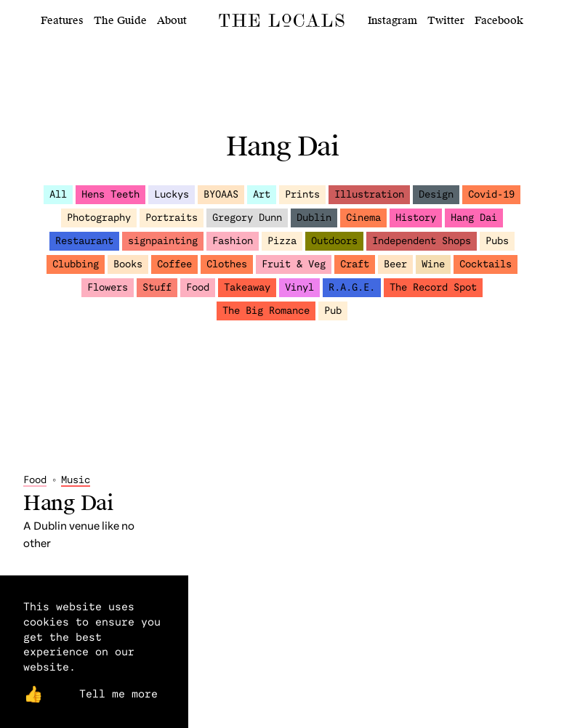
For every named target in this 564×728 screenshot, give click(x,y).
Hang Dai (474, 223)
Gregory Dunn (247, 223)
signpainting (163, 247)
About (172, 21)
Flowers (108, 293)
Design (436, 200)
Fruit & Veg (294, 270)
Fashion (233, 247)
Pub (333, 316)
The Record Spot (433, 293)
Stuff (157, 293)
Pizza (282, 247)
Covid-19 (491, 200)
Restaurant (84, 247)
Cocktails (486, 270)
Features (62, 21)
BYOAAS (221, 200)
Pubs (497, 247)
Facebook (499, 21)
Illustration (369, 200)
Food (198, 293)
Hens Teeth (110, 200)
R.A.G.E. (352, 293)
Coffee (174, 270)
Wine (433, 270)
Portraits (172, 223)
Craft (355, 270)
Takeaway (247, 293)
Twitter (446, 21)
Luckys (172, 200)
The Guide (120, 21)
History (416, 223)
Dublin (314, 223)
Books (128, 270)
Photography (99, 223)
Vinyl (299, 293)
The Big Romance (266, 316)
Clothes (227, 270)
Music (76, 386)
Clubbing (76, 270)
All (58, 200)
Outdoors (334, 247)
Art (262, 200)
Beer (395, 270)
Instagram (392, 21)
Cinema (363, 223)
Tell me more (118, 693)
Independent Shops (422, 247)
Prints (302, 200)
